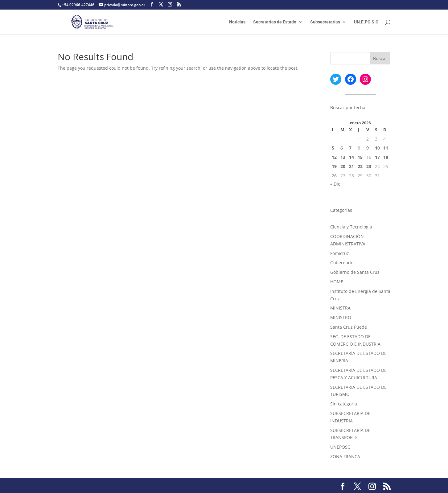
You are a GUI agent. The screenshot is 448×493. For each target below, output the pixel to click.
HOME (337, 282)
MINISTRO (341, 317)
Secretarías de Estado (275, 22)
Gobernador (343, 263)
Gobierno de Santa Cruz (355, 272)
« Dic (335, 184)
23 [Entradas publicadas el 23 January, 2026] (369, 166)
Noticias (237, 22)
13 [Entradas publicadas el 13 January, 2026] (343, 157)
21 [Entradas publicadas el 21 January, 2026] (351, 166)
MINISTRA (340, 308)
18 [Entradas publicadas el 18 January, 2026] (386, 157)
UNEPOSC (340, 447)
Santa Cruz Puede (349, 327)
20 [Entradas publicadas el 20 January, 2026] (343, 166)
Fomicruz (340, 253)
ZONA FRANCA (345, 456)
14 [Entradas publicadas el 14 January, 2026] (351, 157)
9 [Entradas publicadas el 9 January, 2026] (368, 148)
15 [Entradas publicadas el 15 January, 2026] (360, 157)
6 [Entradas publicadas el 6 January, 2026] (342, 148)
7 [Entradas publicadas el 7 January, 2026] (350, 148)
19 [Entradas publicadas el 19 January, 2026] (334, 166)
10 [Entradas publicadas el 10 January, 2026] (377, 148)
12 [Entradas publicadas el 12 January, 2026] (334, 157)
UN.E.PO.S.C (366, 22)
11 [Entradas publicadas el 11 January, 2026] (386, 148)
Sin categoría (344, 404)
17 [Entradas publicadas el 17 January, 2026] (377, 157)
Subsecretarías (325, 22)
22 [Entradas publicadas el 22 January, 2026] (360, 166)
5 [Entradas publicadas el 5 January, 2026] (333, 148)
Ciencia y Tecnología (351, 227)
